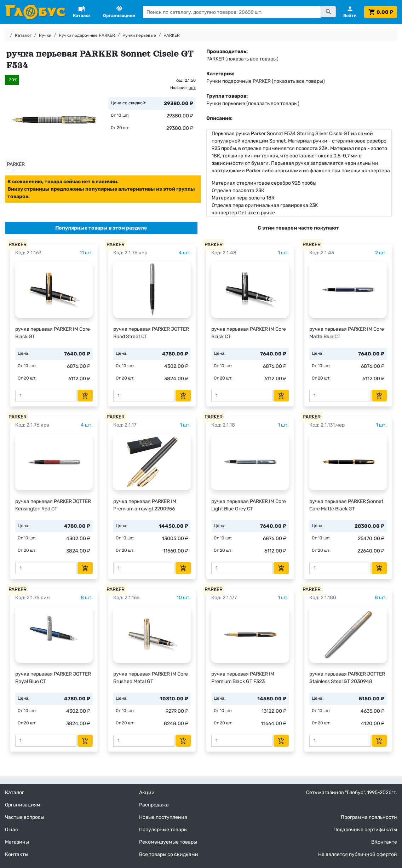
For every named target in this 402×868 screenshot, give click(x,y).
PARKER (172, 35)
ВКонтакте (384, 842)
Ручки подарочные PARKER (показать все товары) (266, 81)
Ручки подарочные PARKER (87, 35)
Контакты (17, 854)
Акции (147, 792)
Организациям (23, 805)
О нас (12, 830)
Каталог (23, 35)
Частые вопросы (25, 817)
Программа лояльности (369, 817)
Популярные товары (163, 830)
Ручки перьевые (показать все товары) (253, 103)
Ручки (45, 35)
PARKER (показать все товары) (242, 59)
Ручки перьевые (139, 35)
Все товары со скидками (169, 854)
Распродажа (154, 805)
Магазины (17, 842)
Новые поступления (163, 817)
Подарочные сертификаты (365, 830)
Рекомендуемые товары (168, 842)
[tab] (101, 228)
